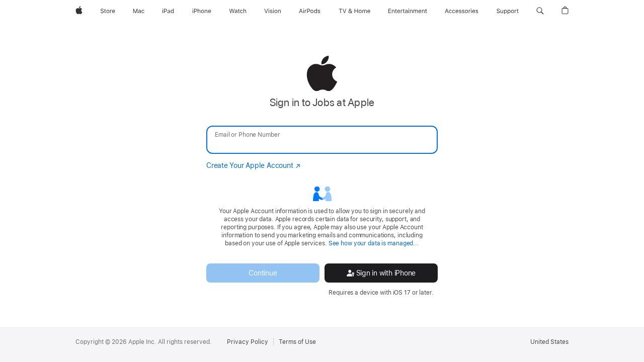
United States (549, 342)
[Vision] (273, 11)
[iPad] (168, 11)
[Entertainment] (408, 11)
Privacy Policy (248, 342)
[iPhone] (202, 11)
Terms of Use (297, 342)
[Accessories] (462, 11)
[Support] (508, 11)
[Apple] (79, 11)
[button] (540, 11)
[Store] (108, 11)
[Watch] (238, 11)
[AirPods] (310, 11)
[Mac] (139, 11)
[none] (322, 176)
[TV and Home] (354, 11)
